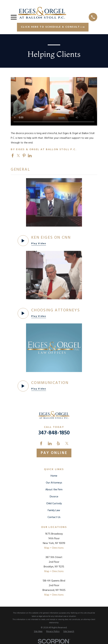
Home (54, 476)
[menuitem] (38, 632)
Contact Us (54, 517)
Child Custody (54, 504)
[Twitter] (67, 443)
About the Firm (54, 490)
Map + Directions (54, 548)
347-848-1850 (54, 433)
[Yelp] (58, 443)
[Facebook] (41, 443)
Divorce (54, 497)
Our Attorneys (54, 483)
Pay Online (54, 453)
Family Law (54, 510)
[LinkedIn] (50, 443)
